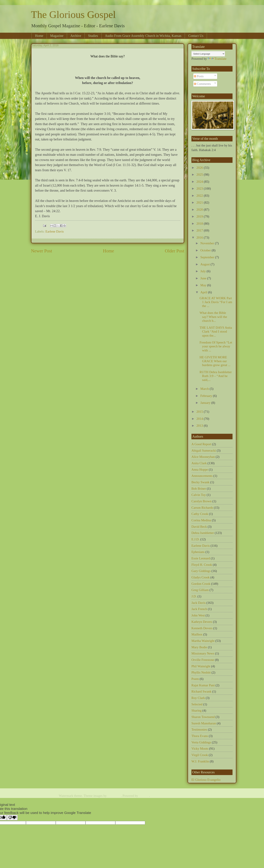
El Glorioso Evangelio (206, 780)
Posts (199, 76)
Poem (195, 679)
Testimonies (199, 730)
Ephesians (198, 552)
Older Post (175, 251)
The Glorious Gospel (73, 14)
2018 (200, 224)
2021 (200, 202)
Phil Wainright (201, 666)
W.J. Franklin (200, 761)
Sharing (196, 710)
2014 (200, 419)
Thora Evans (200, 736)
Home (39, 36)
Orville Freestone (203, 660)
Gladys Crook (201, 577)
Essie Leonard (201, 558)
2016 (200, 238)
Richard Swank (201, 691)
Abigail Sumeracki (204, 451)
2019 (200, 216)
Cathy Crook (200, 514)
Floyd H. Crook (202, 565)
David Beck (199, 527)
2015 (200, 412)
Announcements (202, 476)
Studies (93, 36)
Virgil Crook (200, 755)
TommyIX (114, 796)
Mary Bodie (199, 647)
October (206, 250)
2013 (200, 426)
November (208, 243)
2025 (200, 175)
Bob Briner (199, 489)
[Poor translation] (12, 818)
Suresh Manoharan (204, 723)
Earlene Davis (55, 231)
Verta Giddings (201, 742)
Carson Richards (202, 508)
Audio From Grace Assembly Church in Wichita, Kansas (143, 36)
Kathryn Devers (202, 622)
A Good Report (201, 444)
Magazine (57, 36)
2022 (200, 196)
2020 (200, 210)
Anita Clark (199, 463)
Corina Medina (201, 520)
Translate (217, 59)
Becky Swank (200, 482)
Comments (202, 84)
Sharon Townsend (203, 717)
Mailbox (197, 634)
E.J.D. (195, 539)
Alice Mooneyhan (203, 457)
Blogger (144, 796)
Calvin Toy (199, 495)
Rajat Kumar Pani (203, 685)
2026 (200, 168)
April (204, 292)
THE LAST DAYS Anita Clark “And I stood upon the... (216, 331)
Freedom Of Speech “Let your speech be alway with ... (216, 346)
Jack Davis (199, 603)
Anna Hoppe (200, 470)
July (203, 271)
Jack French (199, 609)
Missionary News (203, 653)
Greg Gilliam (200, 590)
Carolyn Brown (202, 501)
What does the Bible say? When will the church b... (213, 317)
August (205, 264)
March (205, 389)
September (208, 257)
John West (198, 615)
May (204, 285)
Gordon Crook (201, 584)
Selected (197, 704)
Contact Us (196, 36)
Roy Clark (198, 698)
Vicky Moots (200, 749)
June (204, 278)
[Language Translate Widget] (208, 54)
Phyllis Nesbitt (201, 672)
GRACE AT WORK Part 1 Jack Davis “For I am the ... (216, 302)
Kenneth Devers (202, 628)
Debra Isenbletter (203, 533)
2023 (200, 189)
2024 (200, 182)
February (207, 396)
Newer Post (42, 251)
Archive (76, 36)
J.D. (194, 596)
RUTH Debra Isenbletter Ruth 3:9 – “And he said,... (216, 376)
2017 (200, 230)
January (206, 403)
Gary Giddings (201, 571)
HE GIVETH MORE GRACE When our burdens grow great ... (215, 361)
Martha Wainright (203, 641)
